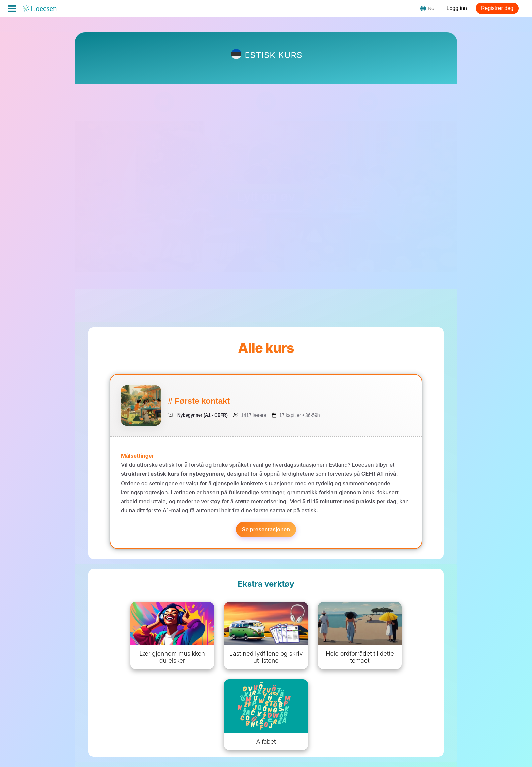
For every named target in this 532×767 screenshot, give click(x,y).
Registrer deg (497, 8)
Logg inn (457, 8)
